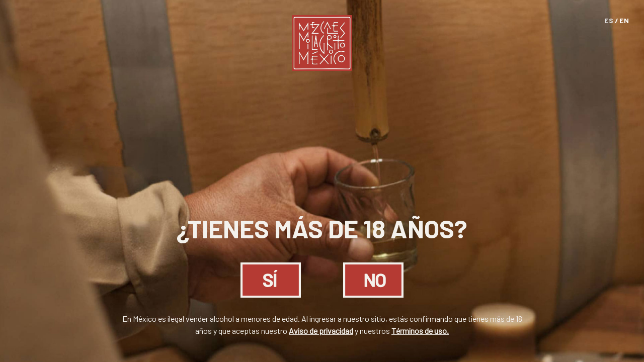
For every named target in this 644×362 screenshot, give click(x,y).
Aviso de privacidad (321, 331)
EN (624, 20)
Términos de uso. (420, 331)
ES (609, 20)
